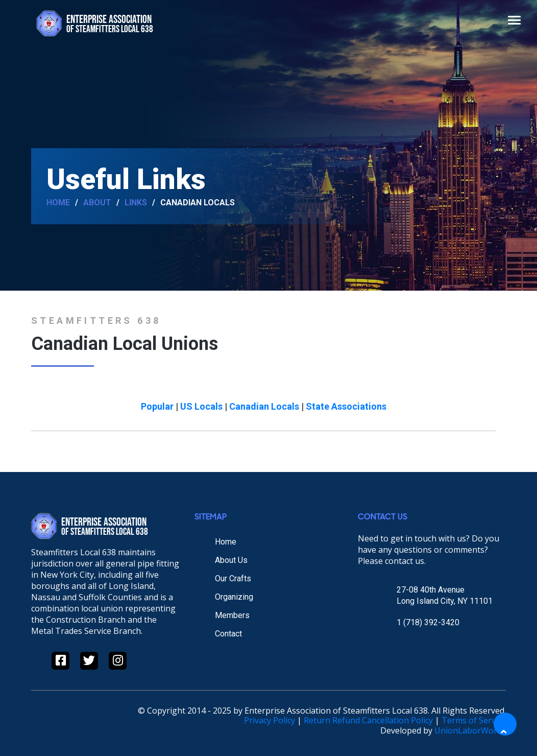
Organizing (234, 597)
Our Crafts (233, 578)
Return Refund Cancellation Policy (368, 720)
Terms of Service (474, 720)
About (97, 203)
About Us (231, 560)
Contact (228, 634)
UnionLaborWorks (470, 730)
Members (232, 615)
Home (58, 203)
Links (136, 203)
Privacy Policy (270, 720)
